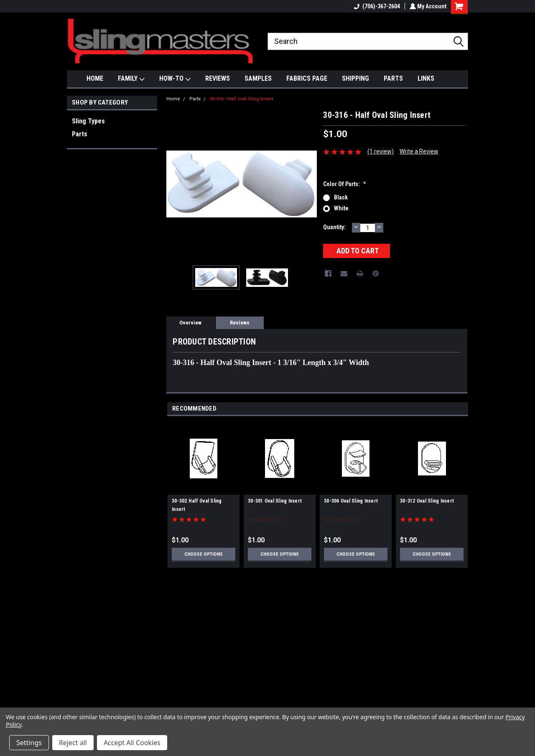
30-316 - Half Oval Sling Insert (241, 99)
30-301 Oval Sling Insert (275, 501)
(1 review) (381, 151)
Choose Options (204, 554)
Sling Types (88, 121)
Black (341, 197)
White (341, 208)
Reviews (240, 323)
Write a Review (419, 151)
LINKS (426, 78)
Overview (190, 323)
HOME (95, 78)
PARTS (393, 78)
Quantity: (334, 227)
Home (173, 99)
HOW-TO (175, 79)
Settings (29, 743)
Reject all (73, 743)
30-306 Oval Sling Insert (351, 501)
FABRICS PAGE (307, 78)
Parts (80, 134)
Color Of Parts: (345, 184)
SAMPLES (258, 78)
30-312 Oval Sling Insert (427, 501)
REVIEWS (218, 78)
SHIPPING (355, 78)
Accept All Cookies (132, 743)
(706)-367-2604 (376, 6)
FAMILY (131, 79)
